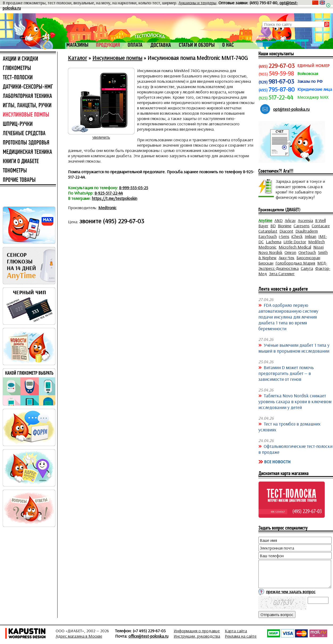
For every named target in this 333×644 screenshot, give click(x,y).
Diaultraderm (307, 231)
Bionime (285, 226)
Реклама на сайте (241, 636)
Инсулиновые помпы (117, 58)
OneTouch (307, 252)
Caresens (302, 226)
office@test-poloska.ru (148, 636)
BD (273, 226)
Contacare (321, 226)
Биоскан (266, 263)
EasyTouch (268, 236)
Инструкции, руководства (197, 636)
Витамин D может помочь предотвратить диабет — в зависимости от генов (286, 373)
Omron (290, 252)
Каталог (78, 58)
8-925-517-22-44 (109, 193)
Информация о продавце (197, 631)
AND (279, 220)
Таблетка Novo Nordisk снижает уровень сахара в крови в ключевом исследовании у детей (295, 401)
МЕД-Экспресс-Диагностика (293, 266)
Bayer (263, 226)
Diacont (286, 231)
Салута (307, 268)
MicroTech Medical (295, 247)
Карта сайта (236, 631)
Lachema (274, 242)
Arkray (290, 220)
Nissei (318, 247)
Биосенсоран (308, 258)
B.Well (320, 220)
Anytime (265, 220)
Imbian (310, 236)
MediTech (316, 242)
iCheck (297, 236)
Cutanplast (268, 231)
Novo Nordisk (270, 252)
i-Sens (284, 236)
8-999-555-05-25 (134, 188)
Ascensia (305, 220)
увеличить (101, 137)
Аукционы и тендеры (197, 3)
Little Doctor (295, 242)
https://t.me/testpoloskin (115, 198)
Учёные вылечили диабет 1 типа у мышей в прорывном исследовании (294, 348)
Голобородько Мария (295, 263)
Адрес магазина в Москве (79, 636)
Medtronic (107, 208)
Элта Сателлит (282, 274)
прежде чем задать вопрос (291, 592)
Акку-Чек (287, 258)
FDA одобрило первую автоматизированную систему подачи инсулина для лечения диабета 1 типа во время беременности (288, 317)
